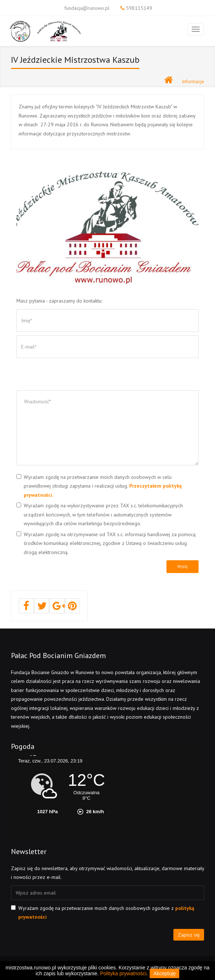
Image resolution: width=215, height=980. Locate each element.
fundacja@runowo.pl (87, 8)
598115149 (139, 8)
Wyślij (183, 566)
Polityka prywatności (123, 973)
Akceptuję (164, 973)
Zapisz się (189, 935)
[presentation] (72, 376)
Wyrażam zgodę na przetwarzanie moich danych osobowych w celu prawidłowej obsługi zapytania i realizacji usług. (103, 486)
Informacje (193, 82)
